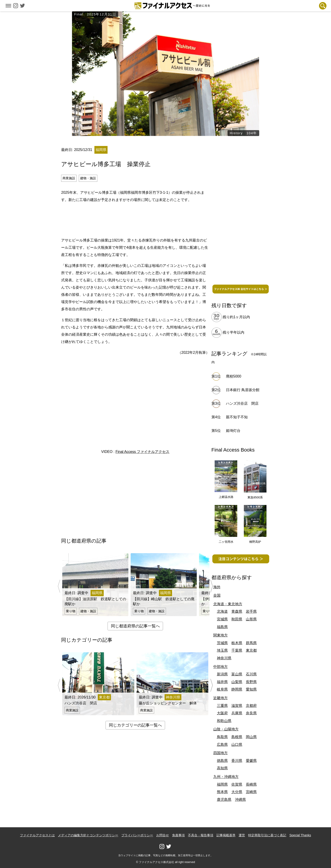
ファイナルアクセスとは (37, 835)
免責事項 (178, 835)
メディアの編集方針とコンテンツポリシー (88, 835)
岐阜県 (222, 689)
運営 (242, 835)
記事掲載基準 (226, 835)
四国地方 (221, 753)
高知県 (222, 768)
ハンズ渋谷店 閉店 (244, 403)
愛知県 (251, 689)
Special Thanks (300, 835)
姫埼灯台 (233, 431)
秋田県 (237, 619)
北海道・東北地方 (228, 604)
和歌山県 (224, 721)
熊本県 (222, 792)
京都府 (251, 706)
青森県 (237, 611)
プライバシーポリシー (137, 835)
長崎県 (251, 784)
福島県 (222, 627)
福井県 (222, 682)
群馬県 (251, 643)
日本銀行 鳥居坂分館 (243, 390)
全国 (217, 595)
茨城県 (222, 643)
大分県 (237, 792)
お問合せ (163, 835)
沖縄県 (240, 800)
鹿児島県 (224, 800)
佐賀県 (237, 784)
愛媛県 (251, 761)
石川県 (251, 674)
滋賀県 (237, 706)
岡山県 (251, 737)
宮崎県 (251, 792)
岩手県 (251, 611)
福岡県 (222, 784)
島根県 (237, 737)
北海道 (222, 611)
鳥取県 (222, 737)
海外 (217, 587)
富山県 (237, 674)
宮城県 (222, 619)
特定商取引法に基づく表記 (267, 835)
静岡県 (237, 689)
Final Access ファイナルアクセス (142, 452)
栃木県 (237, 643)
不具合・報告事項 (201, 835)
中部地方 (221, 667)
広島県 (222, 745)
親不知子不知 (237, 417)
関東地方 (221, 635)
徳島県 (222, 761)
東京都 (251, 650)
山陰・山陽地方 (226, 729)
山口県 (237, 745)
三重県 (222, 706)
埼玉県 (222, 650)
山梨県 (237, 682)
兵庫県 (237, 713)
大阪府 (222, 713)
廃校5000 (234, 376)
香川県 (237, 761)
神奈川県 (224, 658)
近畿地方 (221, 698)
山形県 (251, 619)
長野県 (251, 682)
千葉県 (237, 650)
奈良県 (251, 713)
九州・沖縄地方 (226, 777)
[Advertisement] (135, 219)
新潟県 (222, 674)
